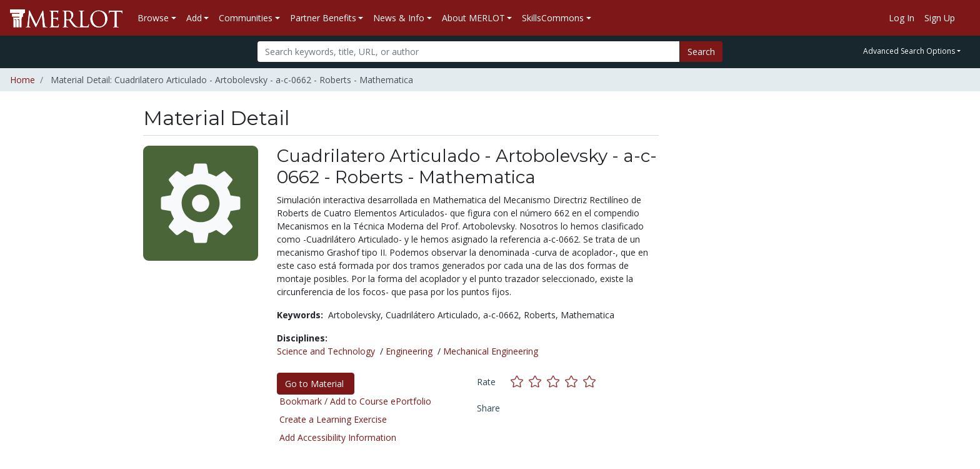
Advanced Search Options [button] (909, 51)
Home (22, 80)
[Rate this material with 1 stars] (520, 382)
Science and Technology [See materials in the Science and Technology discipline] (326, 351)
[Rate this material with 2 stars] (538, 382)
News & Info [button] (399, 18)
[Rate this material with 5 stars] (591, 382)
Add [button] (194, 18)
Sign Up (940, 18)
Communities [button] (246, 18)
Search (701, 52)
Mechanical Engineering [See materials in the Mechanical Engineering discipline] (491, 351)
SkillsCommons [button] (553, 18)
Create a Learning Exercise (333, 419)
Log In (902, 18)
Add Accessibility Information (338, 437)
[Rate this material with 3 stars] (556, 382)
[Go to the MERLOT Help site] (965, 18)
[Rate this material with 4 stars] (574, 382)
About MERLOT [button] (473, 18)
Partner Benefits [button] (323, 18)
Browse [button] (153, 18)
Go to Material (316, 384)
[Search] (468, 52)
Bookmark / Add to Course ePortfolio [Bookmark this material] (355, 401)
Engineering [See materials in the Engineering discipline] (409, 351)
